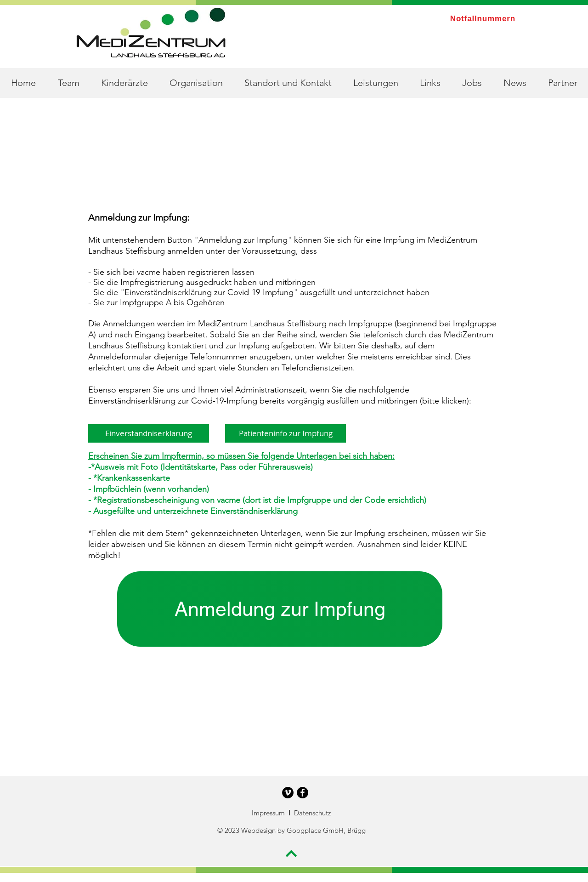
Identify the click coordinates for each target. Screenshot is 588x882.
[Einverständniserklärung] (149, 433)
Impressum (269, 813)
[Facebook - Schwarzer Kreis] (302, 793)
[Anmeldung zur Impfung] (280, 609)
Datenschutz (312, 813)
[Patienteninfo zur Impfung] (286, 433)
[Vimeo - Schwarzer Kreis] (288, 793)
